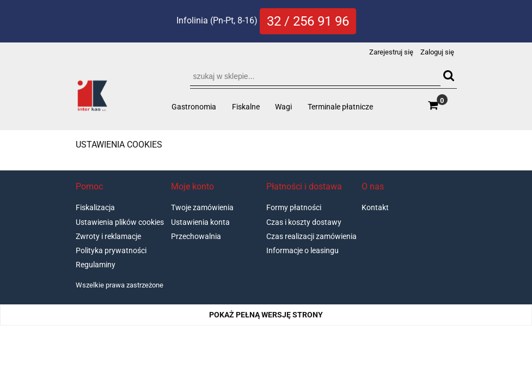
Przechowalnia (196, 236)
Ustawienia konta (200, 222)
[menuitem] (194, 107)
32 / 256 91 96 (308, 21)
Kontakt (375, 207)
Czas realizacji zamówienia (311, 236)
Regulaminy (96, 265)
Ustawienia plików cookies (120, 222)
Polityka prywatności (111, 250)
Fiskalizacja (95, 207)
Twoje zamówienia (202, 207)
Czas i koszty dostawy (304, 222)
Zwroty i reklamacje (108, 236)
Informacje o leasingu (302, 250)
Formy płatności (294, 207)
